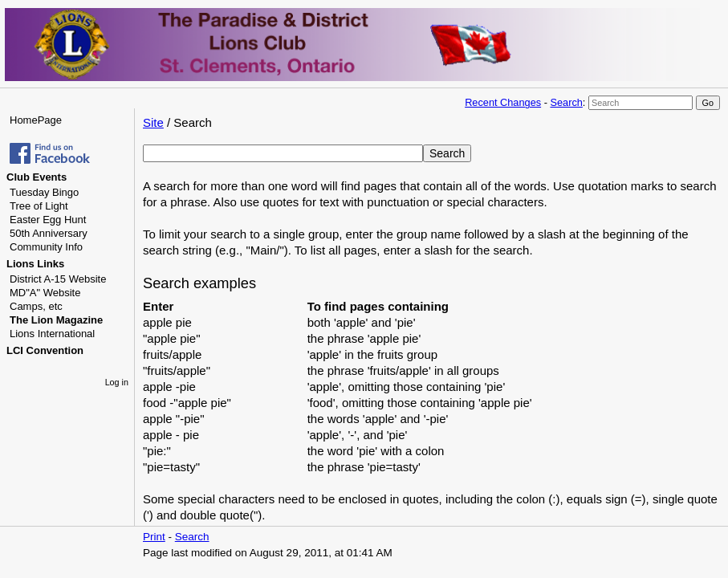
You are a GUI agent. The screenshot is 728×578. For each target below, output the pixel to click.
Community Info (46, 247)
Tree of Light (39, 206)
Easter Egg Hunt (48, 220)
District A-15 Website (58, 279)
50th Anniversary (49, 233)
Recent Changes (503, 102)
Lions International (52, 334)
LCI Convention (45, 350)
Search (566, 102)
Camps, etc (36, 306)
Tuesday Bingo (44, 192)
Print (154, 537)
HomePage (36, 120)
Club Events (37, 177)
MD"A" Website (45, 293)
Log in (117, 382)
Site (153, 122)
